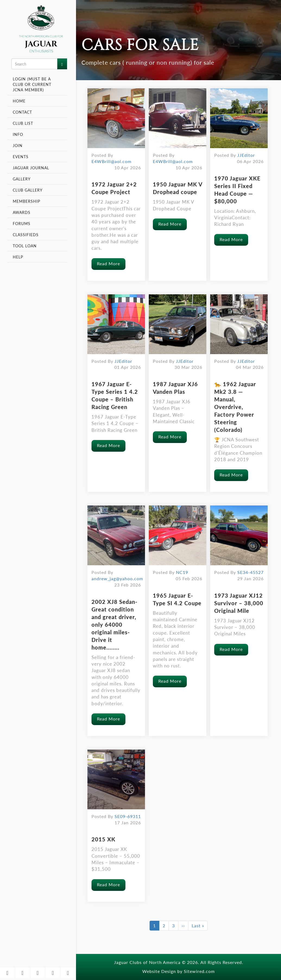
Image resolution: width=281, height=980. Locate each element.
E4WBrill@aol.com (111, 161)
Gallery (22, 179)
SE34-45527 (250, 572)
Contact (22, 112)
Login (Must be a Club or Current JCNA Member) (32, 84)
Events (21, 157)
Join (18, 145)
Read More (108, 263)
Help (18, 257)
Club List (23, 123)
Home (19, 101)
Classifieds (26, 235)
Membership (27, 201)
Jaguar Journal (31, 168)
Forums (22, 223)
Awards (22, 212)
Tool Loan (25, 246)
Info (19, 134)
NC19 (182, 572)
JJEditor (246, 155)
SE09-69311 (128, 816)
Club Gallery (28, 190)
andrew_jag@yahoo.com (117, 578)
